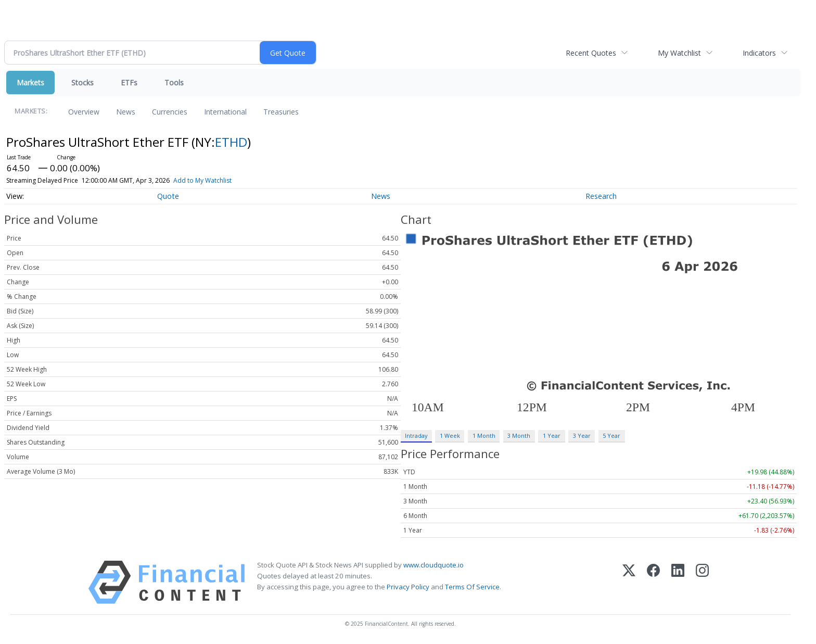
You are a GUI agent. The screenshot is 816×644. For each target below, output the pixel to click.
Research (601, 196)
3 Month (519, 435)
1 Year (552, 435)
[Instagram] (702, 582)
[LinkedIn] (678, 582)
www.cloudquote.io (433, 565)
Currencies (170, 112)
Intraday (416, 435)
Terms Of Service (472, 587)
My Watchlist (679, 53)
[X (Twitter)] (629, 582)
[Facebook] (653, 582)
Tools (174, 83)
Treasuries (281, 112)
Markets (30, 83)
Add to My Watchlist (202, 180)
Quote (168, 196)
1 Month (484, 435)
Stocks (82, 83)
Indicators (759, 53)
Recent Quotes (591, 53)
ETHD (231, 142)
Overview (84, 112)
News (126, 112)
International (225, 112)
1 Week (450, 435)
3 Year (582, 435)
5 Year (611, 435)
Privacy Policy (408, 587)
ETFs (129, 83)
